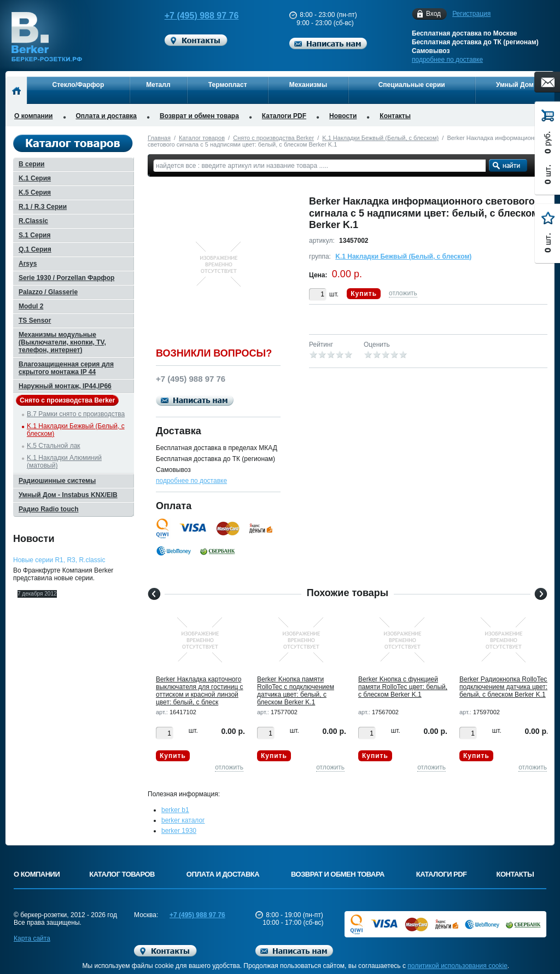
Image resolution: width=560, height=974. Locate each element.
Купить (364, 294)
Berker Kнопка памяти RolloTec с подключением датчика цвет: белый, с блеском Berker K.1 (296, 691)
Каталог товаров (202, 138)
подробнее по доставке (447, 60)
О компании (34, 116)
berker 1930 (179, 831)
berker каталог (183, 820)
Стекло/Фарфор (78, 85)
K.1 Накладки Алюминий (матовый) (64, 462)
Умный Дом (515, 85)
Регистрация (471, 14)
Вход (433, 14)
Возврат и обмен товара (199, 116)
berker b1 (175, 810)
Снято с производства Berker (273, 138)
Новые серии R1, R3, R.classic (59, 560)
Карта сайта (32, 938)
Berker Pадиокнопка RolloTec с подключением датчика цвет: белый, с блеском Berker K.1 (506, 687)
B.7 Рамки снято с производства (76, 414)
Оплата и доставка (107, 116)
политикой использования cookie (457, 966)
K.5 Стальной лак (54, 446)
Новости (343, 116)
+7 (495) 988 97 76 (191, 16)
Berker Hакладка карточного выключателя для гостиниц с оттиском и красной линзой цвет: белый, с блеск (200, 691)
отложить (403, 293)
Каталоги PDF (284, 116)
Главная (159, 138)
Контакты (395, 116)
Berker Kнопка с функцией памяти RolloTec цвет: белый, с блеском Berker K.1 (403, 687)
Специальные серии (412, 85)
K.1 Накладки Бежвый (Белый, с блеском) (380, 138)
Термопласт (228, 85)
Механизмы (308, 85)
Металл (158, 85)
